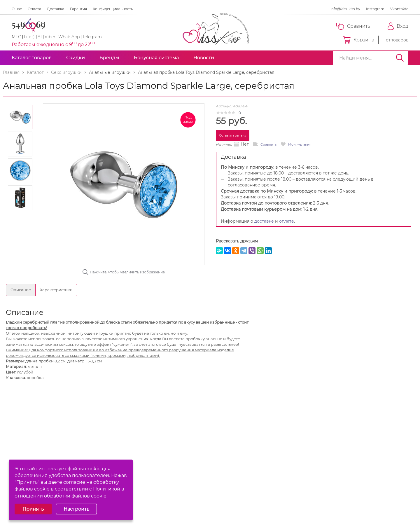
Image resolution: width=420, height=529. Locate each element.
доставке (264, 221)
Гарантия (78, 9)
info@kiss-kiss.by (345, 9)
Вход (398, 26)
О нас (17, 9)
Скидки (76, 58)
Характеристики (56, 290)
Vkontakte (399, 9)
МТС (16, 37)
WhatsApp (69, 37)
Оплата (34, 9)
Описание (21, 290)
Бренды (109, 58)
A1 (40, 37)
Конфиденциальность (113, 9)
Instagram (375, 9)
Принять (33, 509)
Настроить (76, 509)
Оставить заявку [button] (233, 135)
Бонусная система (156, 58)
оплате (287, 221)
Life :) (29, 37)
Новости (204, 58)
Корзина (359, 40)
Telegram (92, 37)
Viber (50, 37)
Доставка (56, 9)
